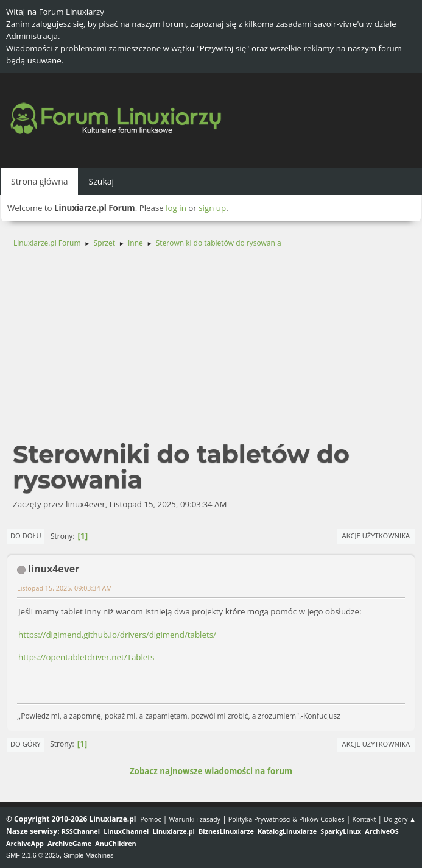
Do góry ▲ (400, 819)
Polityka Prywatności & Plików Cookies (287, 819)
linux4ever (54, 569)
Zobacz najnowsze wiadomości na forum (211, 771)
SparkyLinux (341, 831)
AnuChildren (115, 843)
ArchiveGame (69, 843)
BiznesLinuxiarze (226, 831)
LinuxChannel (126, 831)
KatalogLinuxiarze (287, 831)
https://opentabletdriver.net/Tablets (86, 657)
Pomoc (151, 819)
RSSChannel (81, 831)
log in (176, 208)
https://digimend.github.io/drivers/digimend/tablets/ (117, 635)
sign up (212, 208)
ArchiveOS (382, 831)
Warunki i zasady (195, 819)
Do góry (26, 744)
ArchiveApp (25, 843)
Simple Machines (88, 855)
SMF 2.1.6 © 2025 (33, 855)
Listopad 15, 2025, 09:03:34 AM (65, 588)
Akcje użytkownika (376, 535)
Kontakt (364, 819)
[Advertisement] (211, 350)
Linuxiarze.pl (174, 831)
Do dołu (26, 535)
